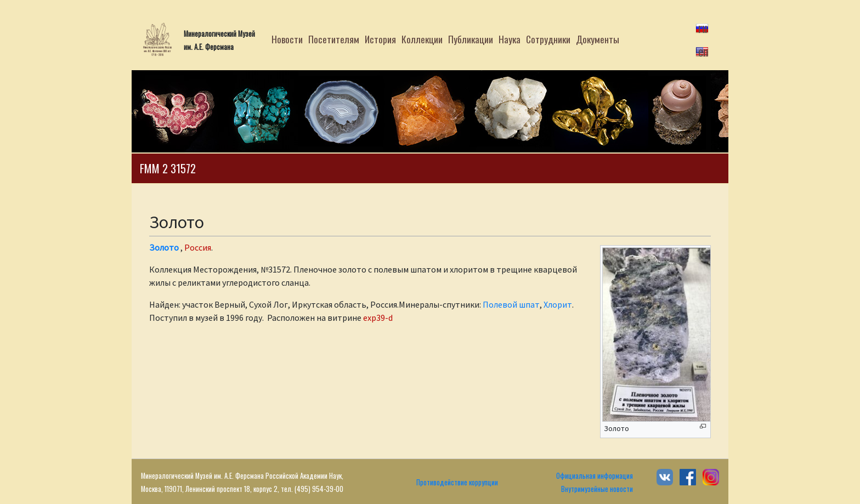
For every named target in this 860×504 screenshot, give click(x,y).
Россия (198, 247)
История (380, 39)
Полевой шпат (511, 304)
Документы (598, 39)
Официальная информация (595, 476)
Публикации (471, 39)
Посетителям (334, 39)
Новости (287, 39)
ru (703, 27)
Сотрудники (548, 39)
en (703, 51)
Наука (510, 39)
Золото (164, 247)
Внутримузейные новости (597, 489)
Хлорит (558, 304)
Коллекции (422, 39)
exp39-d (378, 318)
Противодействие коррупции (457, 482)
